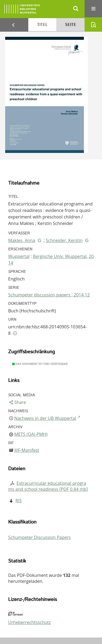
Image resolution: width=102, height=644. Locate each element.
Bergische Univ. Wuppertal (60, 256)
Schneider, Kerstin (64, 240)
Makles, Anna (22, 240)
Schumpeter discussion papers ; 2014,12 (49, 295)
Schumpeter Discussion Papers (39, 537)
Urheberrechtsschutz (30, 622)
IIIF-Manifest (27, 450)
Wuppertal (19, 256)
